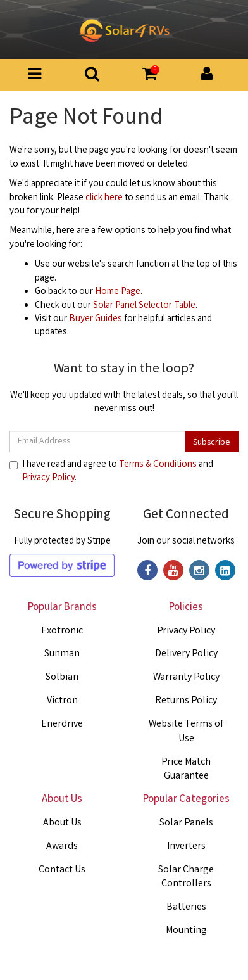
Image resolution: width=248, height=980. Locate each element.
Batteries (186, 907)
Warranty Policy (186, 678)
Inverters (186, 847)
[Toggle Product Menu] (34, 78)
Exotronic (62, 631)
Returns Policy (186, 701)
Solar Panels (186, 823)
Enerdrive (62, 724)
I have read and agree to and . (111, 472)
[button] (150, 76)
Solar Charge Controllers (186, 877)
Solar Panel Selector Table (144, 306)
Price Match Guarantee (186, 770)
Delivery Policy (186, 654)
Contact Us (62, 870)
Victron (62, 701)
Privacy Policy (48, 478)
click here (104, 198)
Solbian (62, 678)
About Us (62, 823)
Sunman (62, 654)
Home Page (118, 292)
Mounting (186, 931)
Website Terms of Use (186, 732)
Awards (62, 847)
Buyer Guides (96, 319)
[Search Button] (92, 78)
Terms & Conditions (158, 465)
